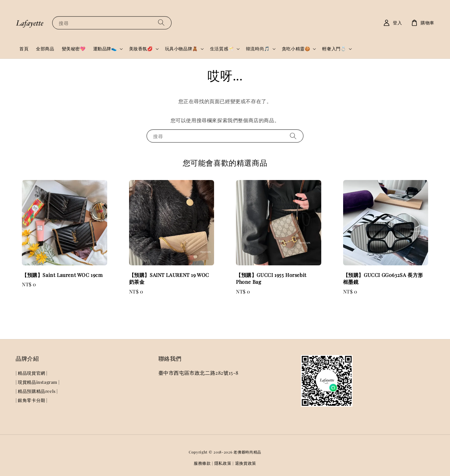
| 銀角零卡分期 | (32, 400)
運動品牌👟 (105, 49)
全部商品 (45, 49)
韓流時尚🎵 (258, 49)
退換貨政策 (246, 463)
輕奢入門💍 (334, 49)
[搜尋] (161, 23)
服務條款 (202, 463)
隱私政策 (223, 463)
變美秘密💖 (74, 49)
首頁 (24, 49)
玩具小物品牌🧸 (181, 49)
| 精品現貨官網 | (32, 373)
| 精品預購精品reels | (37, 391)
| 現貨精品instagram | (37, 382)
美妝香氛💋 (141, 49)
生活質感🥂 (222, 49)
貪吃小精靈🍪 (296, 49)
